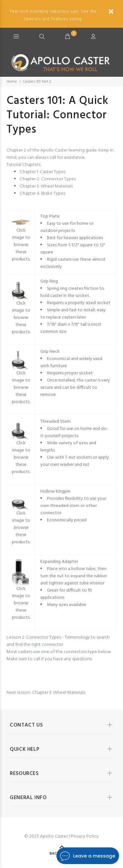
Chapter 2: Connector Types (48, 179)
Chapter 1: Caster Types (43, 172)
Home (12, 82)
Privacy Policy (85, 836)
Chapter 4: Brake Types (42, 194)
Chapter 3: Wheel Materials (46, 186)
